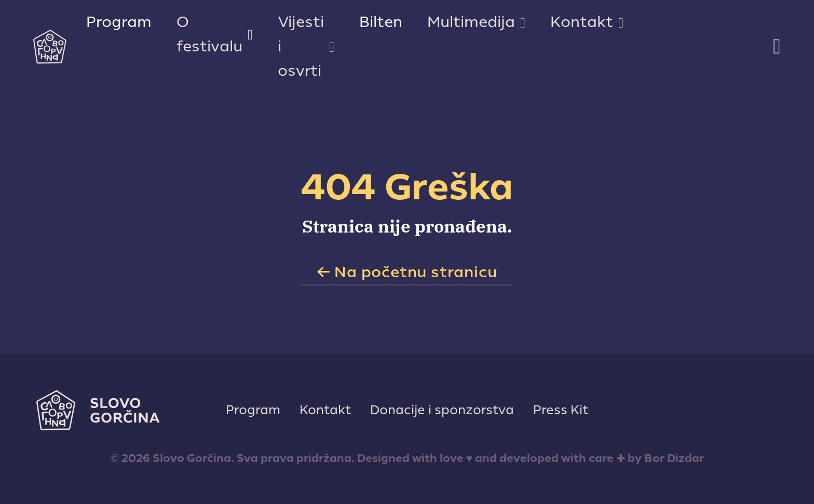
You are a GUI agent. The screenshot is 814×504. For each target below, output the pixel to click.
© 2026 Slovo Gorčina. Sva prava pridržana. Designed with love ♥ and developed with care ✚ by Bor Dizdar (407, 458)
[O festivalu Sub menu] (250, 35)
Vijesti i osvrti (301, 46)
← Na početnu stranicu (407, 272)
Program (119, 22)
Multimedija (471, 22)
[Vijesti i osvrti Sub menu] (332, 47)
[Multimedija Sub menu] (523, 23)
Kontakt (582, 22)
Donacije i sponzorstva (442, 410)
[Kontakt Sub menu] (621, 23)
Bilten (381, 22)
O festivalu (209, 34)
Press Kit (561, 410)
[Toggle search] (777, 47)
